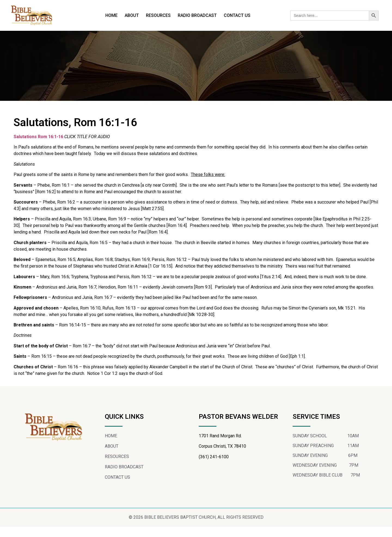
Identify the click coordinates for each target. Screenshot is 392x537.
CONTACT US (237, 15)
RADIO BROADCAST (197, 15)
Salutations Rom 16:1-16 (38, 147)
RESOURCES (158, 15)
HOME (111, 15)
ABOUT (132, 15)
